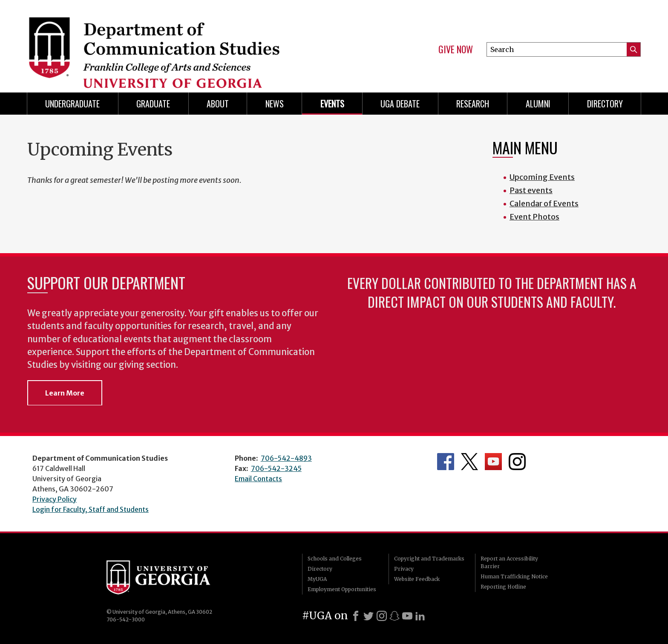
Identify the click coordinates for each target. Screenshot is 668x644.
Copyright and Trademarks (429, 559)
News (275, 104)
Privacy (404, 569)
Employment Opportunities (342, 589)
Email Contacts (258, 479)
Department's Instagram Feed (517, 462)
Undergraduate (72, 104)
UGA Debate (400, 104)
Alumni (538, 104)
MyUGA (317, 579)
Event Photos (534, 217)
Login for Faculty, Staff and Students (91, 509)
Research (473, 104)
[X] (369, 616)
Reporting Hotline (503, 587)
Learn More (65, 393)
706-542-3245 (276, 468)
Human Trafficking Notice (514, 576)
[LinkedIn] (420, 616)
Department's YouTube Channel (493, 462)
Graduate (153, 104)
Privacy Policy (55, 499)
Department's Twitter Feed (469, 462)
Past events (531, 190)
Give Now (456, 49)
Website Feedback (417, 579)
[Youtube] (407, 616)
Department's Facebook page (446, 462)
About (218, 104)
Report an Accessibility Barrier (509, 562)
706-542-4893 (286, 458)
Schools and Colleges (335, 559)
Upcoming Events (542, 177)
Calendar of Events (544, 204)
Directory (605, 104)
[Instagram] (382, 616)
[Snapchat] (394, 616)
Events (332, 104)
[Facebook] (356, 616)
